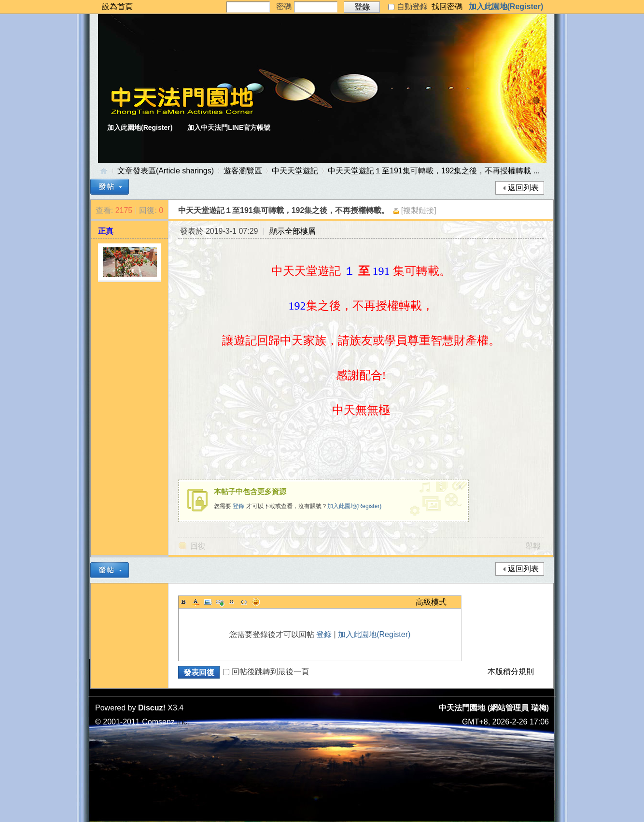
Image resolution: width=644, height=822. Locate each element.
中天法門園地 (104, 171)
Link (220, 602)
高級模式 (431, 602)
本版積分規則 (511, 672)
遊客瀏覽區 (243, 171)
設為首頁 (117, 7)
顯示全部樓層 (293, 231)
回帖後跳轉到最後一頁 (266, 672)
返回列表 (523, 188)
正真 (106, 231)
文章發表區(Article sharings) (166, 171)
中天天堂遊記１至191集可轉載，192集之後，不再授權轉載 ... (434, 171)
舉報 (533, 546)
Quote (232, 602)
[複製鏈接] (419, 210)
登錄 (238, 506)
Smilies (256, 602)
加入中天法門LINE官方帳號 (229, 128)
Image (208, 602)
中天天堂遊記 (295, 171)
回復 (198, 546)
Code (244, 602)
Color (196, 602)
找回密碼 (447, 7)
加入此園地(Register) (506, 7)
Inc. (183, 722)
